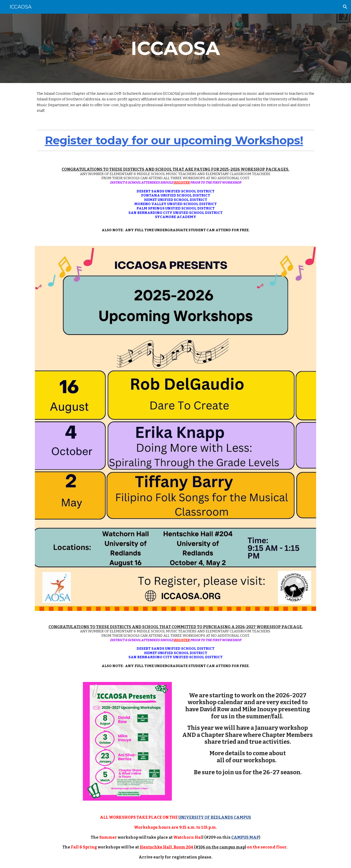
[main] (175, 48)
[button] (345, 7)
